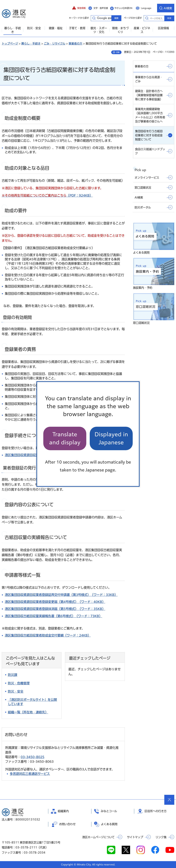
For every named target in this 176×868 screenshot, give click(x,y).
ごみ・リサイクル (55, 44)
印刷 (118, 52)
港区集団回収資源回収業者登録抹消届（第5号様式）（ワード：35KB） (55, 609)
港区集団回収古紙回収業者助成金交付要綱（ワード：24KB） (48, 635)
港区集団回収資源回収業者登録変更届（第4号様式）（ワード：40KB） (55, 602)
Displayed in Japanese (111, 438)
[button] (79, 8)
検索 (169, 18)
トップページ (10, 44)
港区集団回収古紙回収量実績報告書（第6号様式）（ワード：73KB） (53, 616)
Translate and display (65, 438)
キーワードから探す (94, 18)
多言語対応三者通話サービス (30, 774)
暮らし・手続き (31, 44)
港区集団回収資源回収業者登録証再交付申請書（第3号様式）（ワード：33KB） (61, 595)
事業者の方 (75, 44)
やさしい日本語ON (123, 8)
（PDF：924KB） (47, 195)
